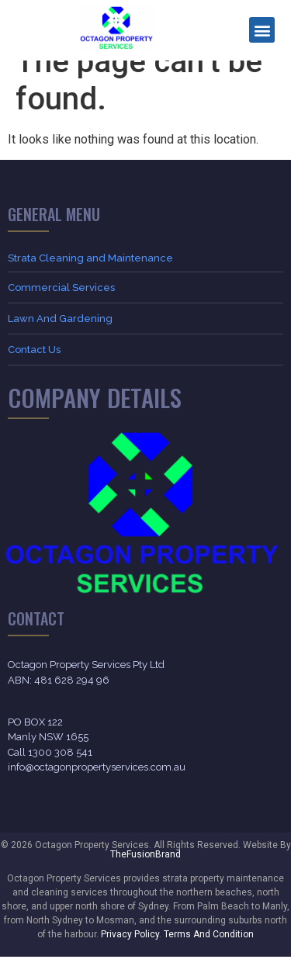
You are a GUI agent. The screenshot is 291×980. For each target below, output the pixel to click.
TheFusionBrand (145, 878)
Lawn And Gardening (60, 342)
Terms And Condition (209, 957)
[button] (262, 30)
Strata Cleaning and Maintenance (90, 281)
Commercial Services (61, 311)
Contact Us (34, 373)
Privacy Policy (130, 957)
